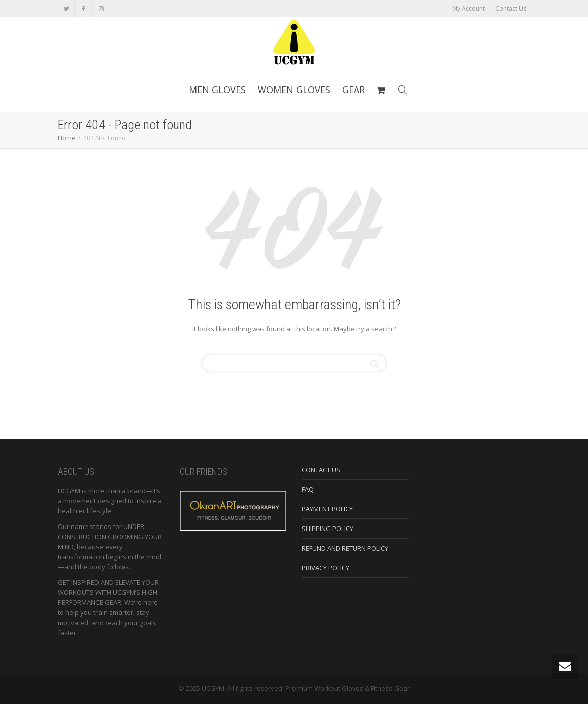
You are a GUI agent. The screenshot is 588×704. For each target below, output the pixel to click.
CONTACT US (321, 470)
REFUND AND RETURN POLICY (345, 548)
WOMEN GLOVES (294, 90)
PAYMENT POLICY (327, 509)
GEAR (354, 90)
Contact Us (511, 8)
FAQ (308, 489)
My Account (469, 8)
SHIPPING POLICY (327, 529)
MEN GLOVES (217, 90)
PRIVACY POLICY (325, 568)
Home (67, 138)
